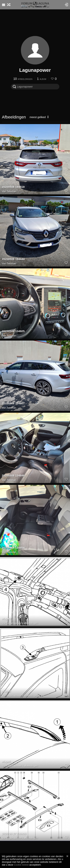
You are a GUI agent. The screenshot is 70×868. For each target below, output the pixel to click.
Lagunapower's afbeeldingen (22, 623)
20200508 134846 (13, 475)
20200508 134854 (13, 548)
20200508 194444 (13, 259)
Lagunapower (35, 70)
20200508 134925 (13, 331)
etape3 (6, 619)
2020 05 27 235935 (14, 834)
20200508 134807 (13, 403)
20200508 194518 (13, 187)
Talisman (11, 191)
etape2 (6, 691)
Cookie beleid (21, 865)
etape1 (6, 761)
